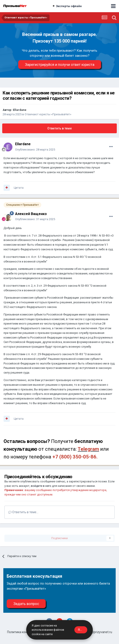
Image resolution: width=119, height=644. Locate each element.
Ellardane (20, 110)
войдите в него (41, 486)
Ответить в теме (59, 128)
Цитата (19, 188)
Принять (83, 630)
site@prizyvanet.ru (99, 632)
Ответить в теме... (23, 512)
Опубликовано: (35, 150)
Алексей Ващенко (31, 214)
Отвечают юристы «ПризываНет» (48, 114)
